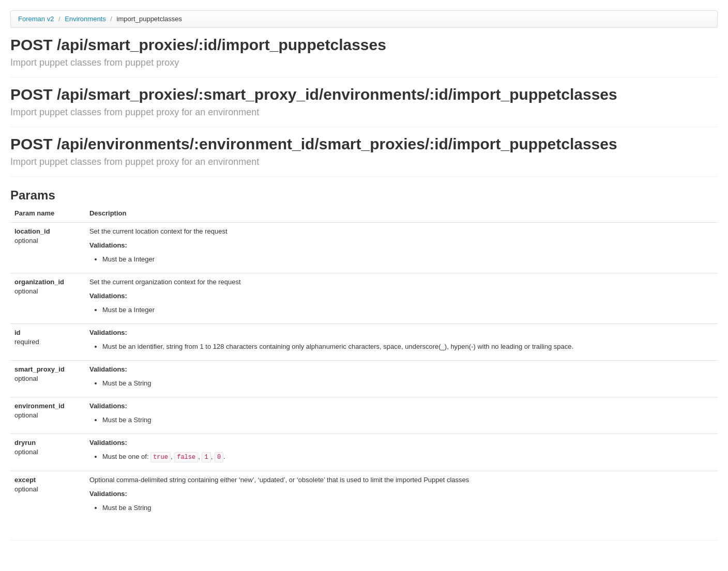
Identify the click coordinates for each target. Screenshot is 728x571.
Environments (86, 19)
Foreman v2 (36, 19)
